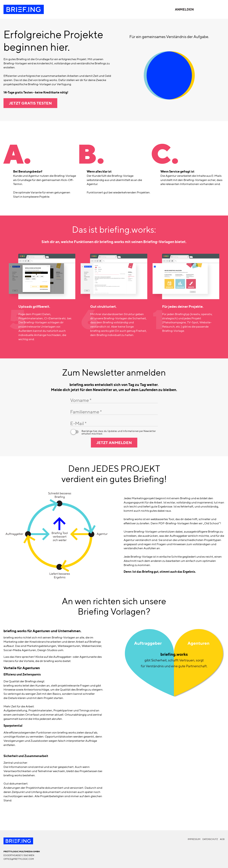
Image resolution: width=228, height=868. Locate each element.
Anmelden (184, 9)
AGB (222, 839)
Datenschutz (210, 839)
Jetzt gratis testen (30, 103)
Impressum (194, 839)
